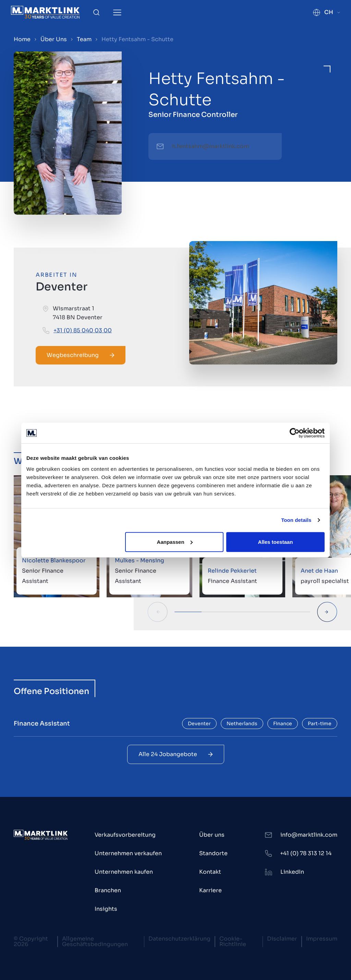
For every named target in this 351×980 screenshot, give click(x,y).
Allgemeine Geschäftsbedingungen (95, 941)
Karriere (210, 890)
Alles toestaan (276, 542)
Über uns (212, 835)
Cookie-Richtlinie (233, 941)
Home (22, 39)
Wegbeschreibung (81, 355)
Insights (106, 909)
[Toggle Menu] (117, 13)
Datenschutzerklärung (179, 939)
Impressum (322, 939)
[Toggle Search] (96, 12)
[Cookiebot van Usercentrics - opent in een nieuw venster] (295, 433)
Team (84, 39)
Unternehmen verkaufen (128, 853)
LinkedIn (292, 872)
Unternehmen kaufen (124, 872)
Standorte (213, 853)
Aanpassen (175, 542)
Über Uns (54, 39)
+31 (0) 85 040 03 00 (83, 330)
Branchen (108, 890)
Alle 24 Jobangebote (176, 754)
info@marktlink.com (309, 835)
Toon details (296, 520)
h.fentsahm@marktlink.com (210, 146)
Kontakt (210, 872)
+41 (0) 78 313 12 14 (306, 853)
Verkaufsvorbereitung (125, 835)
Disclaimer (282, 939)
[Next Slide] (327, 612)
